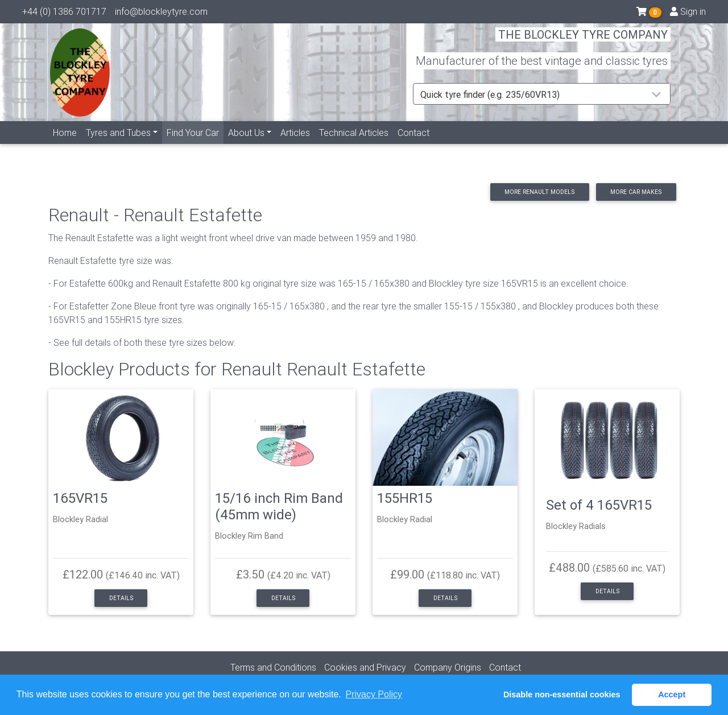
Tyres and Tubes (118, 146)
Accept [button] (672, 695)
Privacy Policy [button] (374, 694)
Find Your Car (195, 145)
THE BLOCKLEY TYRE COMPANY (583, 42)
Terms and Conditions (273, 667)
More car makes (636, 192)
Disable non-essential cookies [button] (562, 695)
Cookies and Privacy (365, 667)
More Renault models (539, 192)
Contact (413, 146)
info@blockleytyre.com (162, 14)
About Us (246, 146)
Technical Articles (354, 146)
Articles (295, 146)
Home (65, 146)
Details (121, 598)
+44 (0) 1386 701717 (64, 14)
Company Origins (448, 667)
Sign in (688, 14)
